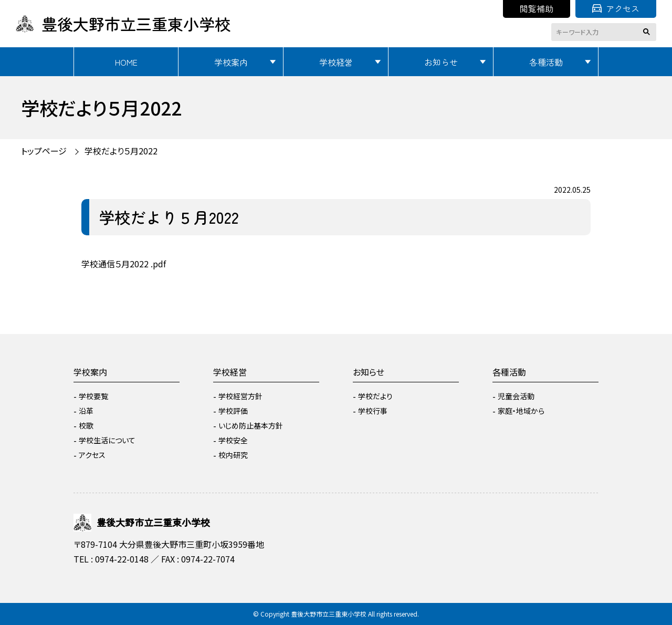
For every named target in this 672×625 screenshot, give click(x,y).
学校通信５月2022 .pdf (124, 264)
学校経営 (336, 62)
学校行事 (373, 411)
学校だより (375, 396)
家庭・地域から (521, 411)
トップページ (44, 151)
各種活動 (546, 62)
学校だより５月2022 (121, 151)
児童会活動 (516, 396)
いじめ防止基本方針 (251, 425)
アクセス (616, 8)
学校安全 (233, 440)
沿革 (86, 411)
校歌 (86, 425)
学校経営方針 (240, 396)
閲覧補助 (537, 8)
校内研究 (233, 455)
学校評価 (233, 411)
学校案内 (231, 62)
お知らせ (441, 62)
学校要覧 (93, 396)
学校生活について (107, 440)
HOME (126, 62)
